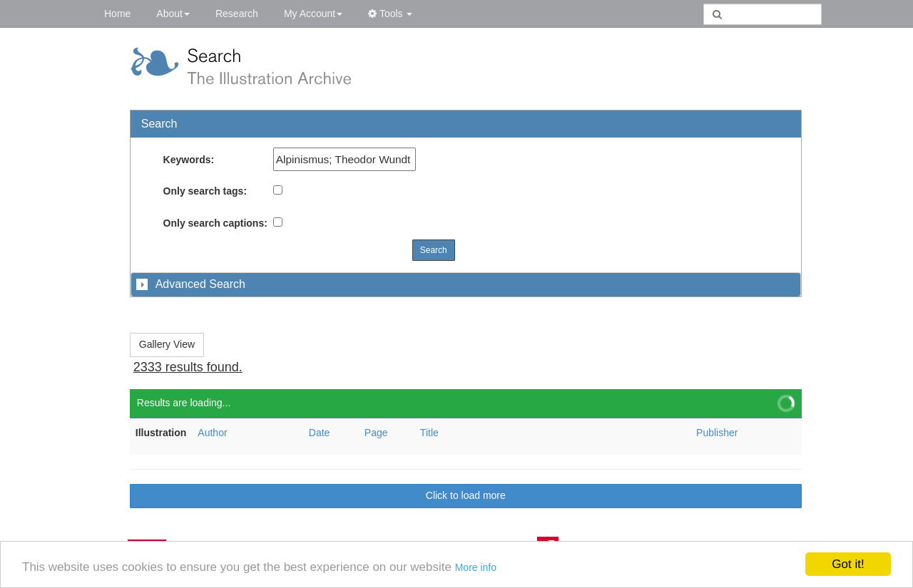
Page (376, 433)
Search (434, 250)
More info (476, 567)
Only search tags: (205, 191)
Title (429, 433)
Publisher (717, 433)
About (173, 14)
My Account (313, 14)
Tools (390, 14)
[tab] (466, 284)
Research (237, 14)
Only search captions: (215, 223)
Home (117, 14)
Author (212, 433)
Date (320, 433)
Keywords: (189, 160)
